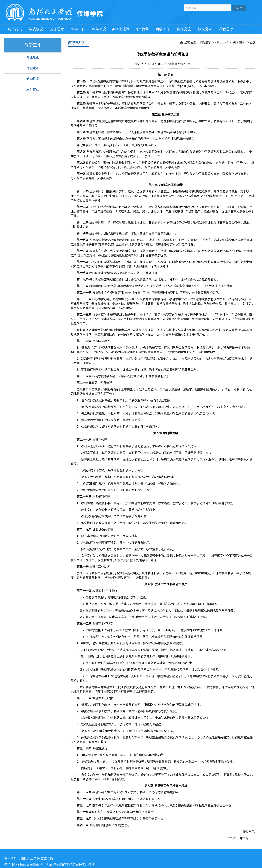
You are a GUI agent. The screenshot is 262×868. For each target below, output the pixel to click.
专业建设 (33, 57)
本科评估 (33, 90)
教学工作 (222, 42)
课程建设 (33, 68)
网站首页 (206, 42)
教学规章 (33, 79)
